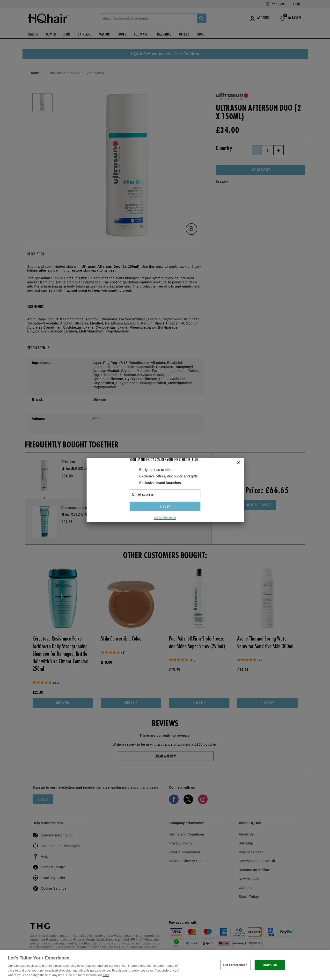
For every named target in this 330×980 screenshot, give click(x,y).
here (106, 975)
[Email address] (165, 494)
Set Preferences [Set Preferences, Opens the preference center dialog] (235, 965)
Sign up (165, 507)
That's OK (270, 965)
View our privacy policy (165, 518)
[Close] (239, 463)
